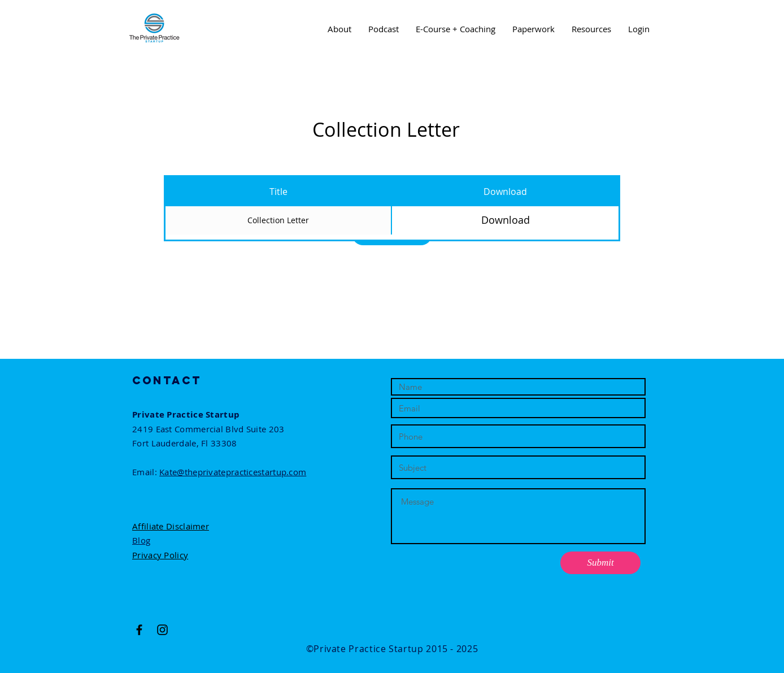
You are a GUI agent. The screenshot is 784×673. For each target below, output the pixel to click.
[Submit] (600, 563)
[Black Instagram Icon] (162, 630)
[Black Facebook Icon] (139, 630)
